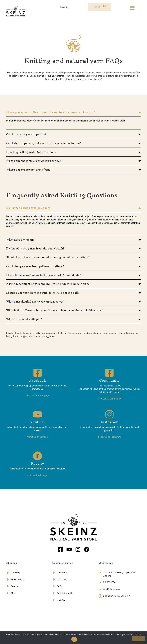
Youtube (38, 423)
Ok (74, 639)
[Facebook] (38, 374)
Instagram (109, 423)
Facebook (38, 382)
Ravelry (38, 465)
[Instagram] (109, 415)
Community (109, 382)
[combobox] (71, 7)
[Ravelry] (38, 457)
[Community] (109, 374)
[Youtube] (38, 415)
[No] (138, 639)
